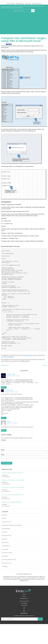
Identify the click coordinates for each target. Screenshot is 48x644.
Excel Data (4, 532)
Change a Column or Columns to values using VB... (13, 480)
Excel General (5, 549)
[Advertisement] (24, 23)
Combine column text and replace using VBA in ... (13, 473)
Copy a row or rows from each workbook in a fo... (13, 495)
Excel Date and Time (7, 536)
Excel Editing (24, 603)
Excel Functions (5, 542)
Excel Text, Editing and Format (9, 560)
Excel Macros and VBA (7, 553)
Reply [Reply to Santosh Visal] (4, 387)
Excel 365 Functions (6, 522)
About (24, 596)
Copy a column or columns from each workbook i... (13, 487)
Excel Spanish (5, 556)
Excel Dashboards (6, 529)
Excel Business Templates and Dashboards (12, 525)
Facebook (30, 355)
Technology (5, 566)
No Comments (6, 477)
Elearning (4, 518)
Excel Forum (28, 4)
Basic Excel (4, 515)
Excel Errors (5, 539)
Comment (4, 440)
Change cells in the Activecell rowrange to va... (12, 502)
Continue (4, 475)
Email (3, 455)
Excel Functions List (6, 546)
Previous (4, 365)
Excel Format (24, 605)
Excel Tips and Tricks (7, 563)
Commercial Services (37, 4)
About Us (13, 4)
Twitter (5, 357)
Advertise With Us (20, 4)
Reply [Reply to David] (4, 430)
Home (8, 4)
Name (3, 450)
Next (44, 365)
